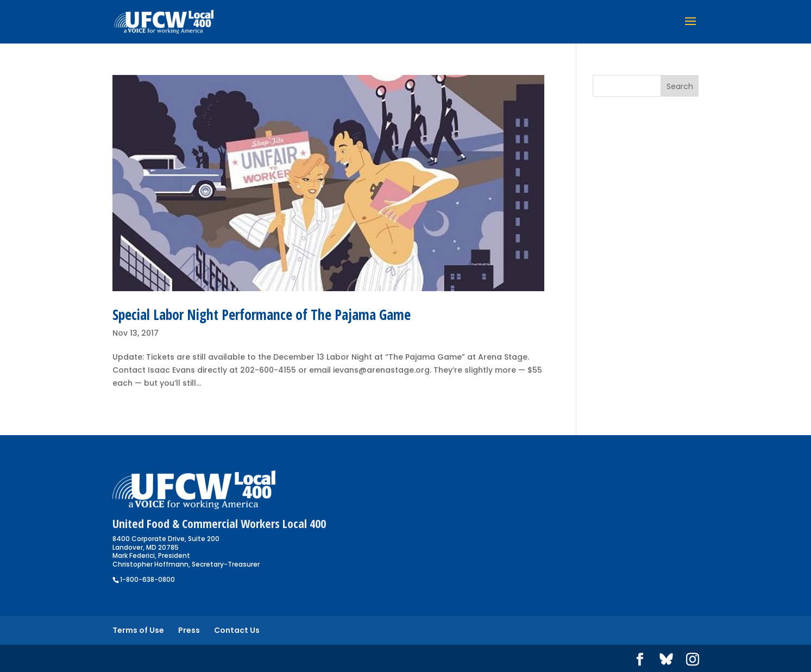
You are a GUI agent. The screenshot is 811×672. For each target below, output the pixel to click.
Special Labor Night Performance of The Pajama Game (262, 315)
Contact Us (237, 630)
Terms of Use (138, 630)
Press (189, 630)
